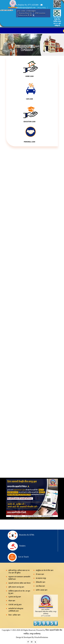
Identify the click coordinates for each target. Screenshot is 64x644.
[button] (5, 45)
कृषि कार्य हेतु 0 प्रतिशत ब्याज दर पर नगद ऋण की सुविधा (19, 572)
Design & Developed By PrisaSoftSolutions (32, 637)
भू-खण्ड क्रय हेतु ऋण (15, 597)
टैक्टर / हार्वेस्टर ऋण (14, 615)
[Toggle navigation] (18, 11)
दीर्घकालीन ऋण (41, 582)
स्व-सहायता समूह (41, 578)
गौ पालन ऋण (40, 574)
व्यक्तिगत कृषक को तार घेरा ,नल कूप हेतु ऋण (19, 592)
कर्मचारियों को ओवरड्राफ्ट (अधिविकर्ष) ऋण (16, 610)
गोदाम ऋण (12, 601)
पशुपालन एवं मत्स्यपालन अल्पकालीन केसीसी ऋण (19, 578)
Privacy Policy (42, 8)
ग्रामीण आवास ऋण (42, 590)
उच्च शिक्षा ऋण (40, 586)
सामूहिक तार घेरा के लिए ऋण (45, 570)
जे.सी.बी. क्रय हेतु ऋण (15, 605)
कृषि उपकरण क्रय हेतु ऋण (16, 587)
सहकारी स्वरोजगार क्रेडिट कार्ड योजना (19, 583)
